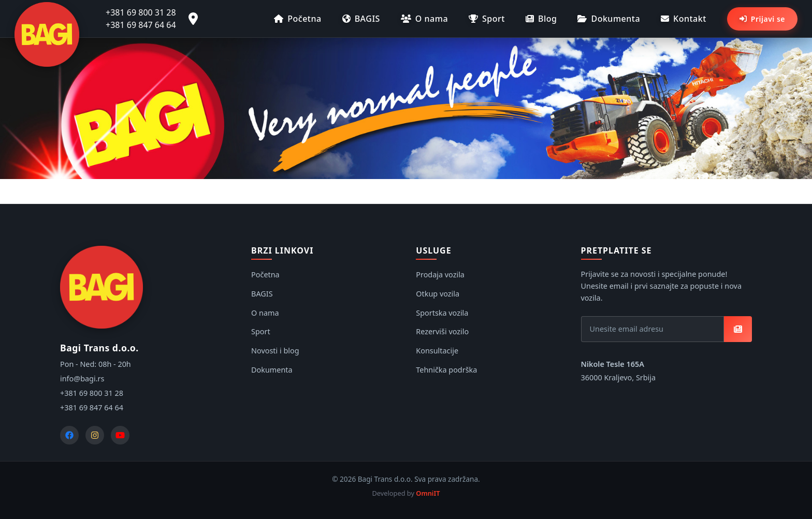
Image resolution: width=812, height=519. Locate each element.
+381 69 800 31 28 (141, 12)
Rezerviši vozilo (442, 331)
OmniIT (428, 493)
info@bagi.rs (82, 379)
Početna (298, 19)
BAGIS (361, 19)
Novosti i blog (275, 351)
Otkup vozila (438, 294)
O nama (424, 19)
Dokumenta (609, 19)
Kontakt (684, 19)
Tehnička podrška (446, 370)
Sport (487, 19)
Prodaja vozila (440, 275)
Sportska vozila (442, 313)
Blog (541, 19)
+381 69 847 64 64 (141, 25)
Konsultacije (437, 351)
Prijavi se (762, 19)
